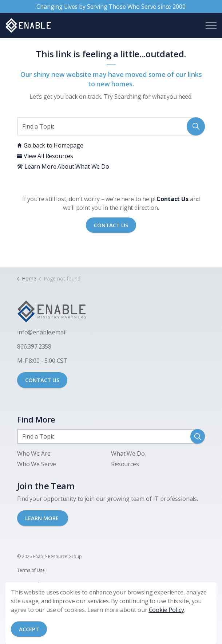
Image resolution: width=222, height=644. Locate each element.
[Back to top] (111, 618)
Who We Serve (37, 464)
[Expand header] (211, 25)
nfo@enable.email (43, 332)
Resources (125, 464)
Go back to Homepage (50, 145)
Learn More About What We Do (63, 166)
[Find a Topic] (111, 126)
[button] (196, 126)
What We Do (128, 453)
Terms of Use (31, 570)
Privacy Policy (31, 584)
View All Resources (45, 156)
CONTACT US (42, 380)
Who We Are (34, 453)
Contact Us (111, 225)
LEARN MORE (43, 518)
